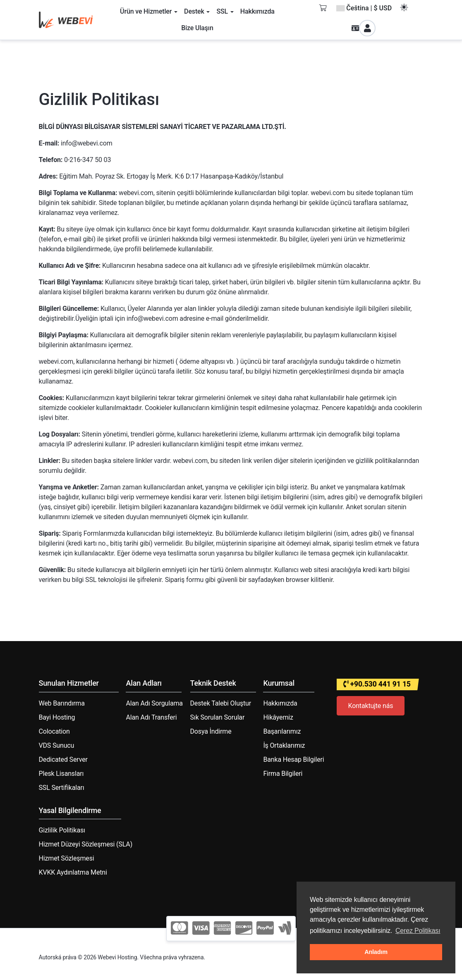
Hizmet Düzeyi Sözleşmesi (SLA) (86, 844)
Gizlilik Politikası (62, 830)
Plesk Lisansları (61, 774)
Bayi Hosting (57, 717)
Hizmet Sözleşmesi (67, 858)
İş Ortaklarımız (284, 745)
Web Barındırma (62, 703)
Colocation (54, 731)
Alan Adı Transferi (151, 717)
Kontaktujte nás (371, 706)
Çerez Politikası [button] (418, 931)
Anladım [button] (376, 952)
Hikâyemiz (278, 717)
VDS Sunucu (57, 745)
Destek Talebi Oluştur (221, 703)
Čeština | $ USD (364, 8)
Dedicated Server (63, 759)
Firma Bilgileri (283, 774)
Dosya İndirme (211, 731)
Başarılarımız (282, 731)
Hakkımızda (280, 703)
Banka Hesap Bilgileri (293, 759)
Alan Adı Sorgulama (154, 703)
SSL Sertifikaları (62, 788)
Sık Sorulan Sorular (218, 717)
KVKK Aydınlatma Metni (73, 872)
